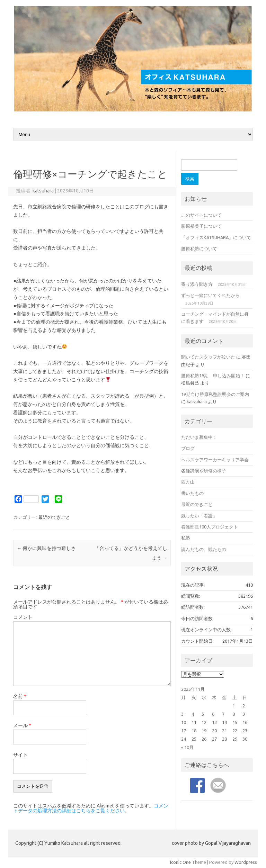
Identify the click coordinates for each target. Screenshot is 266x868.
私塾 (186, 538)
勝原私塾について (199, 248)
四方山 (188, 482)
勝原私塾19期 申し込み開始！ (213, 376)
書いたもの (192, 493)
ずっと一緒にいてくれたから (210, 295)
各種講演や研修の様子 (204, 471)
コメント (23, 617)
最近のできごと (54, 517)
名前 (20, 696)
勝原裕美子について (201, 226)
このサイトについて (201, 215)
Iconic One (180, 862)
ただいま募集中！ (199, 437)
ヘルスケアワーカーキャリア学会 (215, 460)
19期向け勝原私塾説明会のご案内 (215, 394)
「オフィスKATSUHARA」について (216, 237)
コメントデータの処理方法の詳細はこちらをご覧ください (91, 808)
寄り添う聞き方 (197, 284)
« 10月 (187, 747)
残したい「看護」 (199, 516)
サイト (20, 755)
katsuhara (43, 191)
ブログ (188, 448)
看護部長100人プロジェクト (210, 527)
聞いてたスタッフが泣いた (208, 357)
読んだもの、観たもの (204, 549)
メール (22, 725)
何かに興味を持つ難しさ (46, 548)
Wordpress (246, 862)
